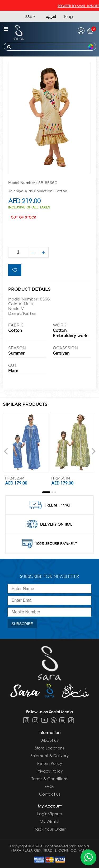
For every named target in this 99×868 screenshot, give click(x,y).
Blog (69, 16)
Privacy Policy (50, 771)
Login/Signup (50, 814)
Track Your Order (49, 829)
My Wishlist (49, 821)
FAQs (49, 786)
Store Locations (49, 748)
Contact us (50, 794)
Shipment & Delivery (50, 756)
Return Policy (50, 763)
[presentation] (6, 451)
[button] (46, 492)
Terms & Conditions (49, 779)
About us (50, 740)
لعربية (51, 16)
